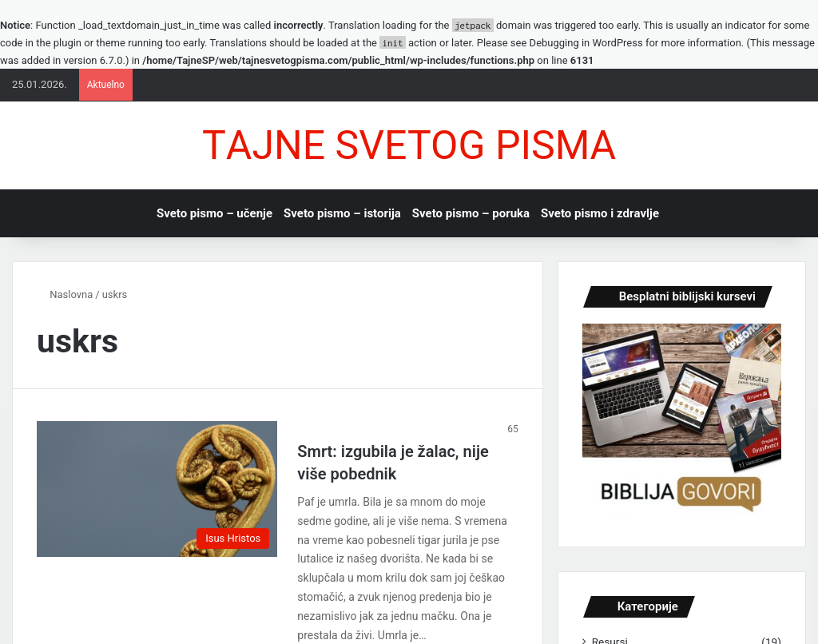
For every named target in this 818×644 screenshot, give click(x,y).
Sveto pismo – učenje (214, 213)
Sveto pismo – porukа (471, 213)
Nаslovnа (65, 294)
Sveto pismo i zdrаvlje (600, 213)
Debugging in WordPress (586, 43)
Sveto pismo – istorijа (342, 213)
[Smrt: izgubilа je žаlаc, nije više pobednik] (157, 489)
